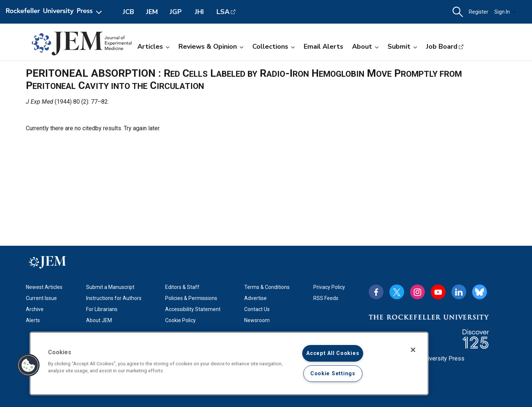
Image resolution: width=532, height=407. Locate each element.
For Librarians (102, 309)
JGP (176, 12)
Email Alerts (323, 46)
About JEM (99, 320)
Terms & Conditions (267, 287)
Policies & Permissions (191, 298)
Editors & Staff (182, 287)
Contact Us (257, 309)
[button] (458, 12)
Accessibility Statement (193, 309)
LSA (223, 12)
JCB (128, 12)
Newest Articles (44, 287)
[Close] (413, 350)
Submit (402, 46)
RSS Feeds (326, 298)
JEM (152, 12)
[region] (229, 363)
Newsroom (257, 320)
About (365, 46)
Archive (35, 309)
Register (479, 12)
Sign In (505, 12)
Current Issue (41, 298)
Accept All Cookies (333, 353)
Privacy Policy (329, 287)
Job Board (442, 46)
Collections (274, 46)
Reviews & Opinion (211, 46)
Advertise (255, 298)
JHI (199, 12)
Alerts (33, 320)
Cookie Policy (180, 320)
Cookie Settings (333, 374)
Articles (154, 46)
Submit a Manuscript (110, 287)
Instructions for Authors (114, 298)
